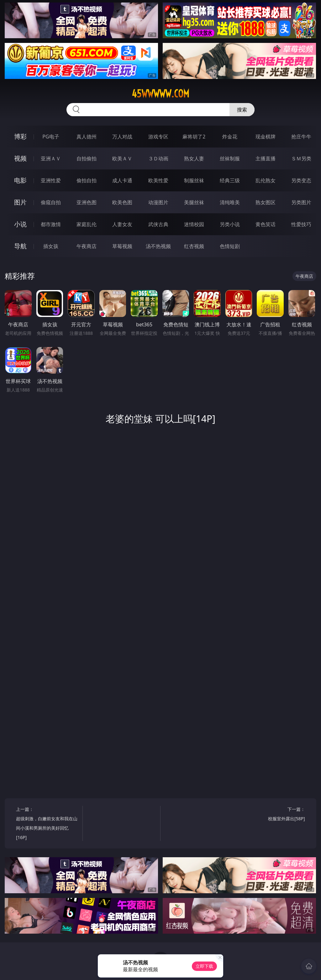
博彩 (20, 136)
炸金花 (230, 137)
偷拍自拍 (87, 180)
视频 (20, 158)
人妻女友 (122, 224)
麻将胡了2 (194, 137)
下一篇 (273, 815)
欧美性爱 (158, 180)
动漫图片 (158, 202)
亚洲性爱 (51, 180)
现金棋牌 (266, 137)
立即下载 (204, 966)
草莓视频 (122, 246)
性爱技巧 (301, 224)
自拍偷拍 (87, 158)
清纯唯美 (230, 202)
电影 (20, 180)
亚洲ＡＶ (51, 158)
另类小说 (230, 224)
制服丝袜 (194, 180)
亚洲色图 (87, 202)
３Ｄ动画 (158, 158)
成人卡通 (122, 180)
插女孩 (51, 246)
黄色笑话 (266, 224)
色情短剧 (230, 246)
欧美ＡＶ (122, 158)
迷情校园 (194, 224)
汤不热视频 (158, 246)
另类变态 (301, 180)
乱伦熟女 (266, 180)
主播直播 (266, 158)
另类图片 (301, 202)
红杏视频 (194, 246)
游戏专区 (158, 137)
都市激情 (51, 224)
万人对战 (122, 137)
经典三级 (230, 180)
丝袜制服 (230, 158)
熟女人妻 (194, 158)
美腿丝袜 (194, 202)
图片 (20, 202)
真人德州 (87, 137)
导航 (20, 246)
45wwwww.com (160, 94)
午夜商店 (87, 246)
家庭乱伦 (87, 224)
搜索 (242, 110)
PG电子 (51, 137)
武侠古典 (158, 224)
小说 (20, 224)
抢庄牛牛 (301, 137)
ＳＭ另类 (301, 158)
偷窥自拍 (51, 202)
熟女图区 (266, 202)
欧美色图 (122, 202)
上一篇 (47, 824)
